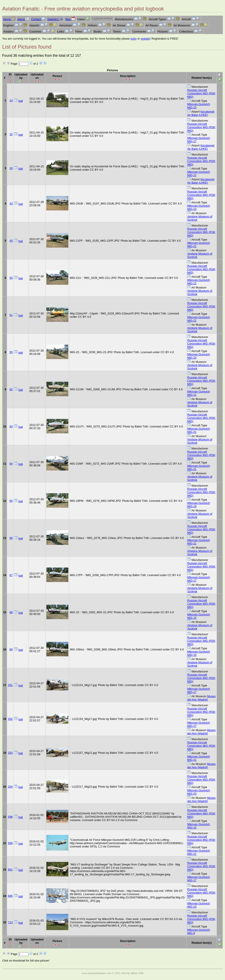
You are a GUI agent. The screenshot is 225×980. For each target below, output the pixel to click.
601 (10, 870)
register (145, 39)
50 (11, 278)
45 (11, 241)
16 (11, 168)
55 (11, 352)
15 (11, 134)
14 (11, 100)
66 (11, 538)
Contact (38, 19)
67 (11, 575)
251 (10, 685)
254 (10, 787)
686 (10, 896)
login (133, 39)
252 (10, 719)
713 (10, 922)
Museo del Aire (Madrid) (201, 698)
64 (11, 464)
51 (11, 315)
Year (70, 19)
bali (21, 101)
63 (11, 426)
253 (10, 753)
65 (11, 501)
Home (9, 19)
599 (10, 843)
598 (10, 817)
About (23, 19)
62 (11, 389)
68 (11, 612)
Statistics (55, 19)
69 (11, 649)
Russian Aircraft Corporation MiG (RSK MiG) (201, 93)
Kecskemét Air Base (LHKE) (201, 113)
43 (11, 203)
